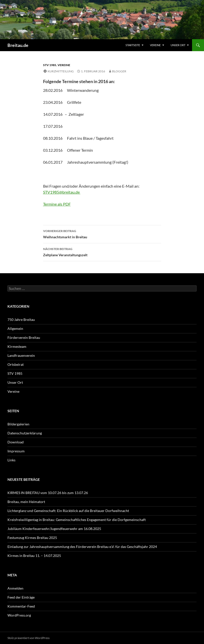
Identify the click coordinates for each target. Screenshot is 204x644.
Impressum (16, 451)
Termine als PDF (57, 204)
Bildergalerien (18, 424)
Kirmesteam (17, 346)
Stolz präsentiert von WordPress (29, 638)
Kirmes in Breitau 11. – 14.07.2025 (34, 556)
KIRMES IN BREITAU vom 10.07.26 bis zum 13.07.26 (48, 493)
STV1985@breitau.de (62, 192)
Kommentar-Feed (21, 606)
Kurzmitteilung (61, 71)
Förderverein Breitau (24, 337)
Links (11, 460)
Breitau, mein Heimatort (26, 502)
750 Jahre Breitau (21, 320)
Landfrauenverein (21, 355)
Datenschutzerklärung (25, 433)
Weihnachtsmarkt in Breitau (102, 234)
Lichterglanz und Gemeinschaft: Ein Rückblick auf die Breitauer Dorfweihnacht (68, 511)
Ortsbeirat (16, 364)
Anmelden (15, 588)
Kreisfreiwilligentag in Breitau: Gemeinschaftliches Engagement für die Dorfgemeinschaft (77, 520)
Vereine (155, 45)
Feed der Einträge (21, 597)
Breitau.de (18, 45)
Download (16, 442)
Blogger (119, 71)
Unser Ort (178, 45)
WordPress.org (19, 615)
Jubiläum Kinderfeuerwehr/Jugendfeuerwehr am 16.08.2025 (54, 529)
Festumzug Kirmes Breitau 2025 (32, 538)
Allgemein (15, 328)
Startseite (133, 45)
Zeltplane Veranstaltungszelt (102, 252)
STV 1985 (50, 65)
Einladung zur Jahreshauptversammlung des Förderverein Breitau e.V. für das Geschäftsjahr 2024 (82, 547)
